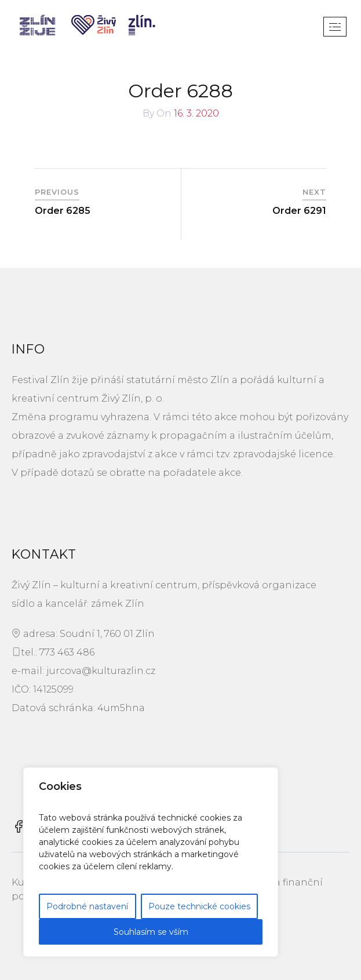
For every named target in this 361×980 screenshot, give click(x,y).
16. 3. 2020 (196, 113)
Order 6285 (63, 211)
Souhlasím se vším (151, 932)
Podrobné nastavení (87, 906)
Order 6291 (299, 211)
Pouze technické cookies (199, 906)
